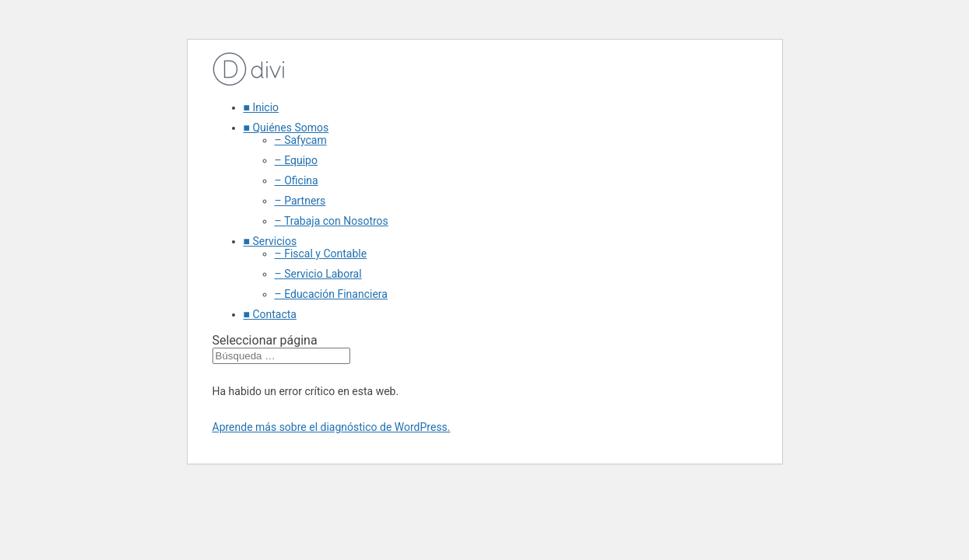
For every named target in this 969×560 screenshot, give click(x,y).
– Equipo (296, 160)
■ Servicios (270, 241)
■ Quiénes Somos (286, 128)
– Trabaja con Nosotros (332, 221)
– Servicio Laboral (318, 274)
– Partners (300, 201)
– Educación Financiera (331, 294)
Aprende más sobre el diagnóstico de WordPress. (332, 427)
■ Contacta (270, 314)
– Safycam (301, 140)
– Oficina (297, 180)
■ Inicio (262, 107)
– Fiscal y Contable (321, 254)
